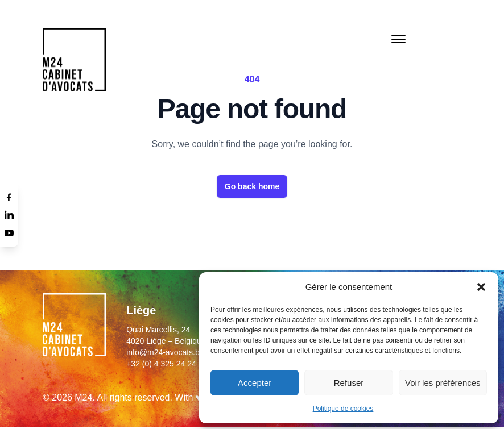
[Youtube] (9, 233)
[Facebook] (9, 197)
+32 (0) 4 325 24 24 (161, 364)
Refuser (349, 383)
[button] (481, 287)
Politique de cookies (343, 409)
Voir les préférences (443, 383)
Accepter (255, 383)
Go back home (252, 186)
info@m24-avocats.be (165, 352)
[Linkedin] (9, 215)
